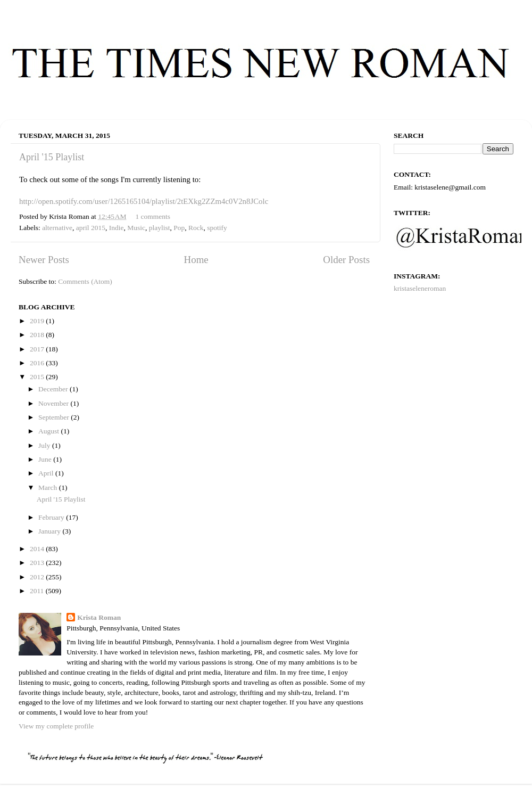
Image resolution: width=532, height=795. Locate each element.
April (47, 473)
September (55, 417)
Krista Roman (99, 617)
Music (136, 228)
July (45, 445)
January (50, 531)
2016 (38, 363)
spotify (217, 228)
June (46, 459)
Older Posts (346, 260)
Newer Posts (44, 260)
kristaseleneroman (420, 288)
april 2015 (91, 228)
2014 (38, 549)
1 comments (153, 216)
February (52, 517)
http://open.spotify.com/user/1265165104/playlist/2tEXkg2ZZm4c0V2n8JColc (144, 201)
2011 (38, 591)
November (54, 403)
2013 (38, 563)
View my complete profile (56, 726)
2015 (38, 377)
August (49, 431)
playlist (160, 228)
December (54, 389)
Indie (117, 228)
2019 (38, 321)
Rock (196, 228)
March (49, 487)
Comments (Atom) (85, 281)
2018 (38, 335)
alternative (57, 228)
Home (196, 260)
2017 (38, 349)
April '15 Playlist (52, 157)
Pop (179, 228)
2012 (38, 577)
